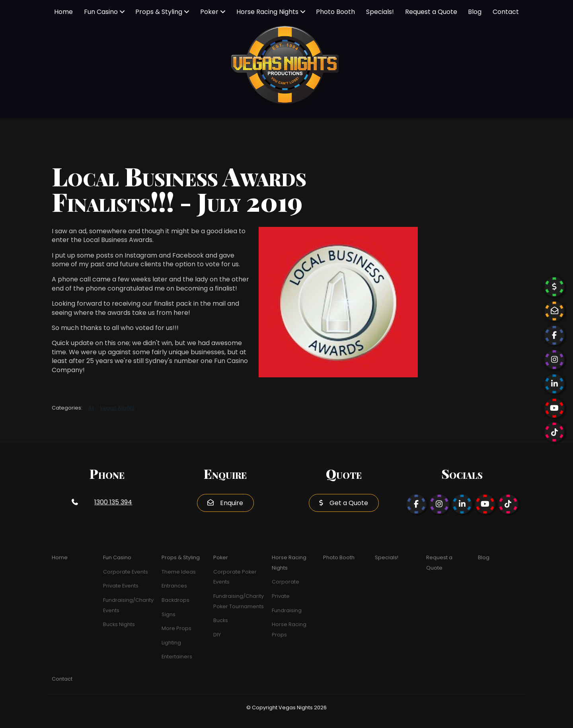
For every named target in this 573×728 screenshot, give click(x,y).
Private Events (121, 586)
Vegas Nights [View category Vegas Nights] (117, 408)
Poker (209, 12)
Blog (475, 12)
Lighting (171, 643)
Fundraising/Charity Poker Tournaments (239, 601)
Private (281, 596)
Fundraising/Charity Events (128, 605)
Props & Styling (159, 12)
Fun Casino (101, 12)
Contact (506, 12)
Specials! (380, 12)
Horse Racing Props (289, 629)
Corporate (286, 582)
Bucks (221, 620)
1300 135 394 (113, 502)
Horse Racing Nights (267, 12)
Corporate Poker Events (235, 577)
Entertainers (177, 657)
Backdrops (175, 600)
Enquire (232, 503)
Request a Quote (431, 12)
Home (63, 12)
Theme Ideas (179, 572)
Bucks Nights (119, 624)
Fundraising (287, 610)
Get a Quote (349, 503)
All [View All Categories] (91, 408)
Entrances (174, 586)
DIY (217, 635)
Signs (169, 614)
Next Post (397, 153)
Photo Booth (335, 12)
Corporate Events (126, 572)
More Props (176, 628)
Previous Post (357, 153)
